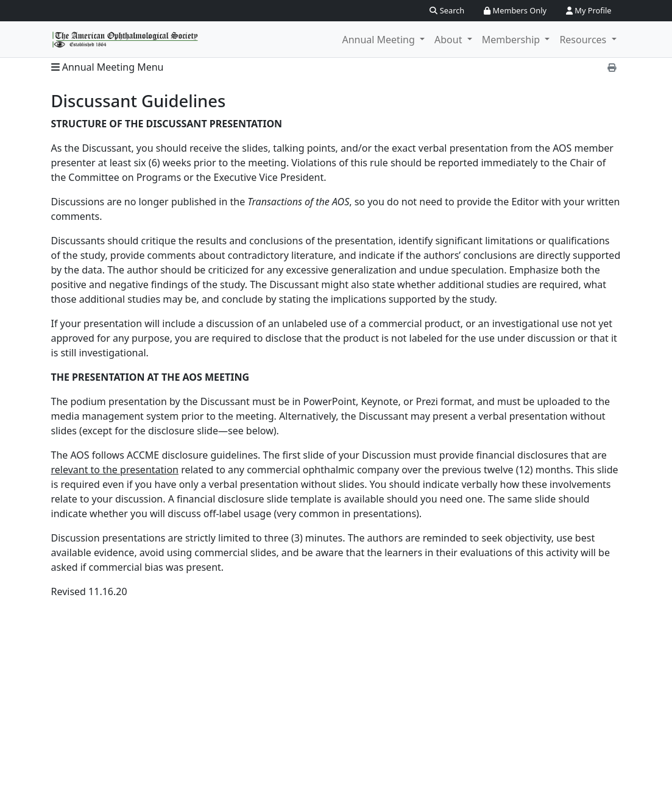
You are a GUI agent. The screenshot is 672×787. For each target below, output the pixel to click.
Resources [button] (584, 40)
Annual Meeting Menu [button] (108, 67)
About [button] (450, 40)
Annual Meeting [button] (380, 40)
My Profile (589, 10)
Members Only (515, 10)
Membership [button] (512, 40)
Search (447, 10)
